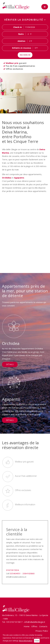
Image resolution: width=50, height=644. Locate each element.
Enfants (22, 48)
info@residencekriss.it (16, 577)
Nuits (21, 34)
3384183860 (29, 573)
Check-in (17, 27)
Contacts (43, 626)
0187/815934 (13, 570)
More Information (26, 641)
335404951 (15, 573)
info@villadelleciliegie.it (35, 622)
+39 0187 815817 (14, 622)
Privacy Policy (42, 631)
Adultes (21, 41)
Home (27, 626)
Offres (34, 626)
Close (37, 641)
